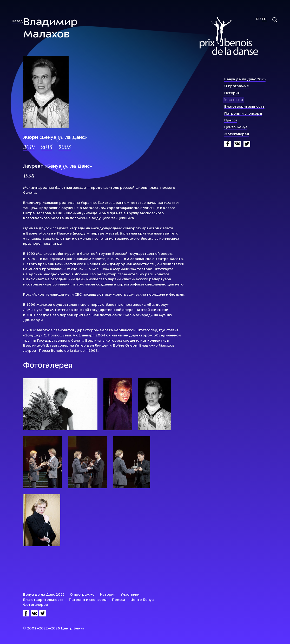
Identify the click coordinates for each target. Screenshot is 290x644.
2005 (65, 148)
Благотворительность (244, 107)
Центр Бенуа (236, 127)
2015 (47, 148)
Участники (233, 100)
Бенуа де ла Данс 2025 (245, 79)
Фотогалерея (237, 134)
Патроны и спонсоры (243, 114)
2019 (29, 148)
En (264, 19)
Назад (17, 21)
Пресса (231, 121)
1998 (29, 177)
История (232, 93)
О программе (237, 86)
